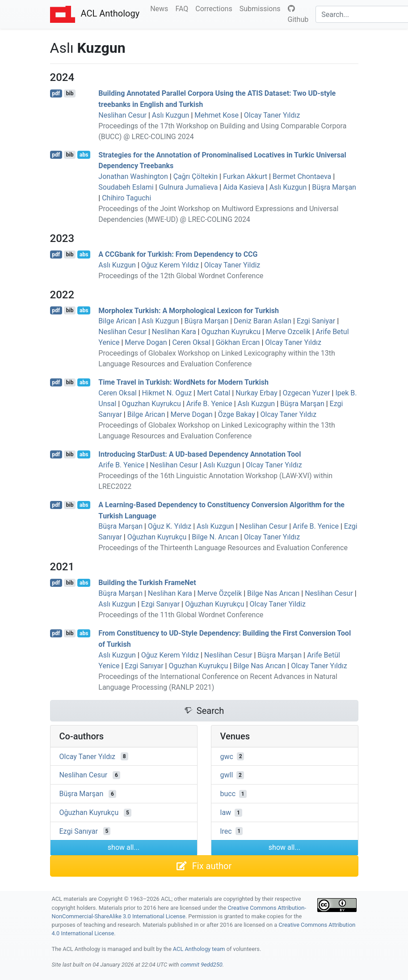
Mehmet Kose (217, 115)
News (161, 8)
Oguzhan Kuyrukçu (198, 666)
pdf (56, 93)
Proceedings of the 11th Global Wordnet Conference (181, 615)
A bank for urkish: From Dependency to (178, 254)
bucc (228, 794)
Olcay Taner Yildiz (232, 265)
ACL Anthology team (199, 949)
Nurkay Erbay (257, 393)
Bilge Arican (117, 321)
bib (70, 93)
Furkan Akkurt (245, 176)
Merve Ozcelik (288, 332)
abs (84, 155)
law (226, 812)
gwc (227, 756)
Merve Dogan (146, 342)
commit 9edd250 (202, 965)
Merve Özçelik (220, 593)
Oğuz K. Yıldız (170, 526)
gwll (227, 775)
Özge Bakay (237, 414)
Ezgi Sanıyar (160, 604)
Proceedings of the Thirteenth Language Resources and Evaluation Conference (223, 548)
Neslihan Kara (174, 332)
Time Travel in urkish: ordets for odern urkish (183, 382)
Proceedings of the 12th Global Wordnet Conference (181, 276)
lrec (226, 831)
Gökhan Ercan (238, 342)
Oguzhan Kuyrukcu (231, 332)
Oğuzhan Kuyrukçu (157, 537)
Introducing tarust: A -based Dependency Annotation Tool (200, 454)
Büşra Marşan (334, 187)
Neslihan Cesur (122, 115)
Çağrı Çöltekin (196, 176)
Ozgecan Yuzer (307, 393)
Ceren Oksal (191, 342)
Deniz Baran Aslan (263, 321)
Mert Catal (214, 393)
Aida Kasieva (244, 187)
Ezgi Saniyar (316, 321)
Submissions (262, 8)
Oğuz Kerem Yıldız (170, 265)
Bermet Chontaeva (302, 176)
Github (298, 14)
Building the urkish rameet (147, 583)
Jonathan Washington (133, 176)
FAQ (183, 8)
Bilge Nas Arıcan (273, 593)
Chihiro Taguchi (126, 198)
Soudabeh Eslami (126, 187)
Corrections (215, 8)
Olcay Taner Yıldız (272, 115)
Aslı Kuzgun (171, 115)
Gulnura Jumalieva (188, 187)
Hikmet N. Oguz (167, 393)
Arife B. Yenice (209, 404)
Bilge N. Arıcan (215, 537)
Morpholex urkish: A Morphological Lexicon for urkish (189, 310)
